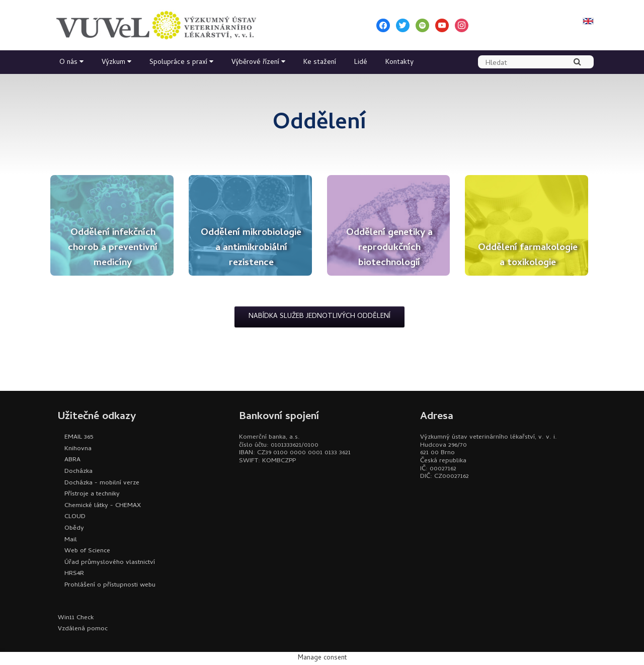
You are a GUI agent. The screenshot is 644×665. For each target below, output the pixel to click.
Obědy (74, 528)
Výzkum (113, 63)
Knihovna (78, 449)
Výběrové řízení (255, 63)
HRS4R (74, 574)
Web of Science (87, 551)
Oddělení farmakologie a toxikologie (528, 256)
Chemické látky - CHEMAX (103, 506)
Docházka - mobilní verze (102, 483)
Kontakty (399, 63)
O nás (68, 63)
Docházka (78, 472)
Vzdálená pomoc (83, 629)
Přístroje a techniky (92, 494)
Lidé (361, 63)
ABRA (72, 460)
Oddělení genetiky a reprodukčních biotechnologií (389, 248)
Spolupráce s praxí (178, 63)
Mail (71, 540)
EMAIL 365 (79, 437)
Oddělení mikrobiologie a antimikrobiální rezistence (251, 248)
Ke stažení (320, 63)
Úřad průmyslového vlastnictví (110, 563)
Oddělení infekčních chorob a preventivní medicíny (113, 248)
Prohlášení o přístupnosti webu (110, 585)
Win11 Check (76, 618)
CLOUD (75, 517)
